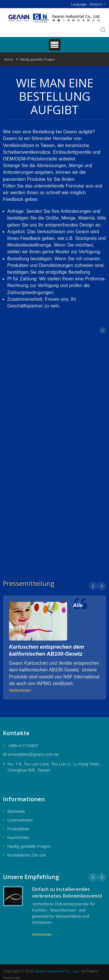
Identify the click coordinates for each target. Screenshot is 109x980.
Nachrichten (18, 838)
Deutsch (96, 4)
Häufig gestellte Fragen (37, 59)
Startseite (16, 811)
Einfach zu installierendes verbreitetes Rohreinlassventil (67, 893)
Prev (93, 586)
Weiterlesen (20, 690)
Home (9, 59)
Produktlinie (18, 829)
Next (102, 586)
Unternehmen (20, 820)
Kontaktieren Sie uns (27, 855)
